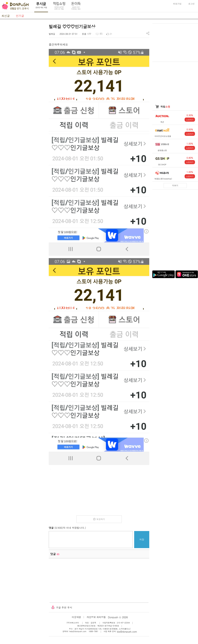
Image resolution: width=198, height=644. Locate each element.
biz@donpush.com (127, 632)
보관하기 (101, 519)
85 (101, 34)
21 (111, 34)
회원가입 (177, 4)
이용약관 (76, 617)
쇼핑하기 (190, 120)
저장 (142, 539)
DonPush (15, 6)
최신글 (6, 16)
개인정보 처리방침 (96, 617)
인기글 (20, 16)
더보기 (175, 185)
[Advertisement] (23, 69)
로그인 (191, 4)
